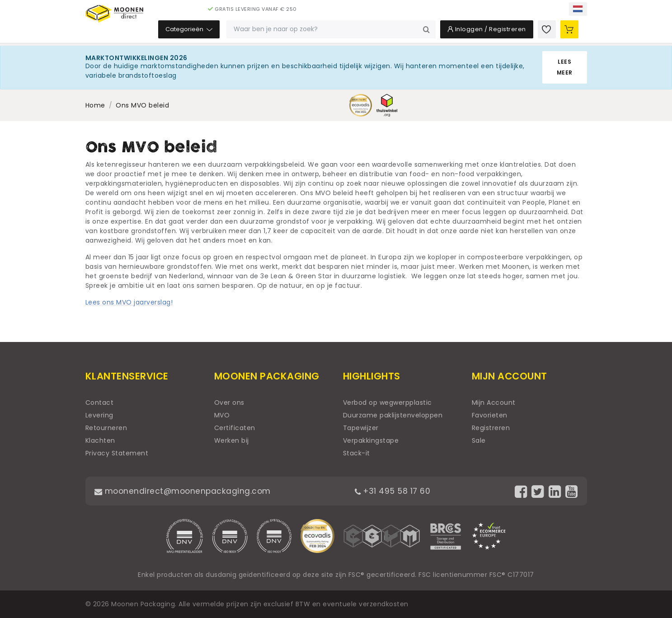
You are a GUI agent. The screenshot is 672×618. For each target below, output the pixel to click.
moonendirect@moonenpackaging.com (185, 491)
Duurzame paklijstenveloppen (393, 415)
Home (95, 105)
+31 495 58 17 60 (395, 491)
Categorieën (245, 31)
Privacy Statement (117, 453)
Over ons (229, 403)
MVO (222, 415)
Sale (479, 440)
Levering (99, 415)
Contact (100, 403)
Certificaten (235, 428)
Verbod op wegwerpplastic (388, 403)
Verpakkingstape (371, 440)
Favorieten (490, 415)
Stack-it (357, 453)
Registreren (491, 428)
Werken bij (232, 440)
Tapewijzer (361, 428)
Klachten (100, 440)
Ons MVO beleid (142, 105)
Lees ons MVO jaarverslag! (129, 302)
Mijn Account (494, 403)
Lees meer (565, 67)
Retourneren (106, 428)
